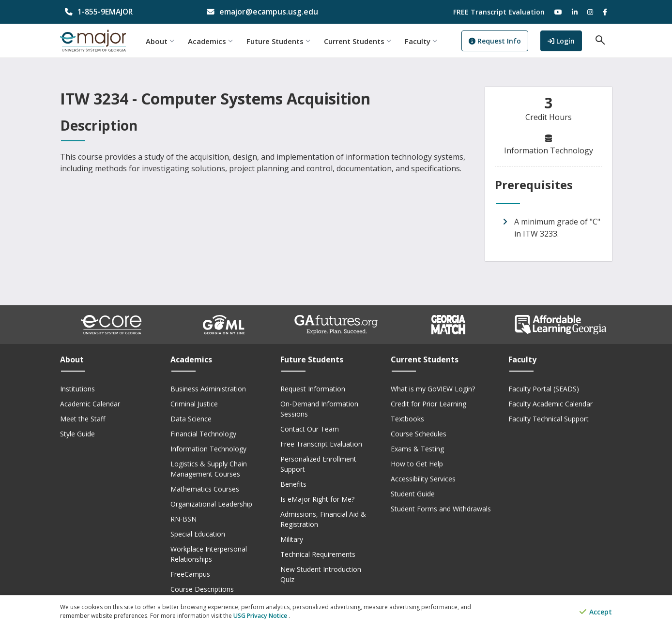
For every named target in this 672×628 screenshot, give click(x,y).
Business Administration (208, 389)
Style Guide (77, 434)
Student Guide (413, 494)
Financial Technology (203, 434)
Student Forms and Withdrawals (441, 509)
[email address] (266, 12)
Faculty (427, 41)
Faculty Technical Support (549, 419)
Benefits (293, 484)
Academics (216, 41)
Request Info (501, 41)
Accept (596, 612)
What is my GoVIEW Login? (433, 389)
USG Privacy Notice (260, 616)
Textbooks (407, 419)
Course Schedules (419, 434)
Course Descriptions (202, 589)
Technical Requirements (318, 554)
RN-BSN (183, 519)
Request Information (313, 389)
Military (292, 539)
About (166, 41)
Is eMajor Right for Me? (317, 499)
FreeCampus (190, 574)
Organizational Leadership (211, 504)
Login (567, 40)
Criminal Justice (194, 404)
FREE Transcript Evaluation (499, 12)
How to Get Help (417, 464)
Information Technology (208, 449)
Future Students (284, 41)
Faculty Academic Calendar (550, 404)
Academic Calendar (90, 404)
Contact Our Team (310, 429)
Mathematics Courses (205, 489)
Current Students (363, 41)
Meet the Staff (83, 419)
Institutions (77, 389)
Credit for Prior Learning (428, 404)
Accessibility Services (423, 479)
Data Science (191, 419)
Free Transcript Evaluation (321, 444)
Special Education (198, 534)
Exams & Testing (417, 449)
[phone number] (124, 12)
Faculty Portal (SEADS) (544, 389)
